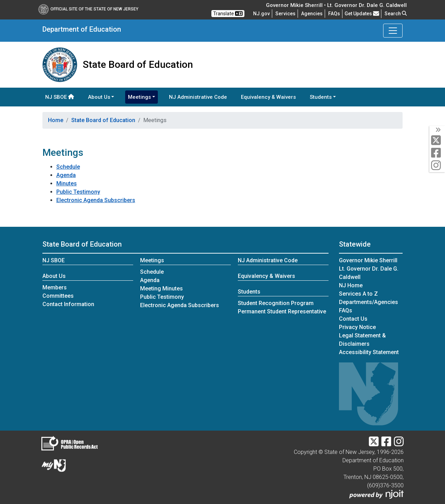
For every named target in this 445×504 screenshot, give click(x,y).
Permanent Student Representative (282, 311)
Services (285, 14)
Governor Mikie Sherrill (368, 260)
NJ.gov (261, 14)
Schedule (68, 167)
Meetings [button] (139, 97)
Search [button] (396, 14)
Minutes (67, 183)
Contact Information (68, 304)
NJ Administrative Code (198, 97)
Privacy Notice (357, 327)
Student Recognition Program (276, 303)
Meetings (152, 260)
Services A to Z (358, 294)
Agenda (66, 175)
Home (56, 120)
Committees (58, 296)
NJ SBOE (60, 97)
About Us (54, 276)
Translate (228, 14)
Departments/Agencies (369, 302)
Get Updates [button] (362, 14)
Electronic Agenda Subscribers (96, 200)
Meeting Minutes (161, 289)
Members (55, 287)
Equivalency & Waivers (268, 97)
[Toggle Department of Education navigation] (393, 31)
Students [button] (321, 97)
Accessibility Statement (369, 352)
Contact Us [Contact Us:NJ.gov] (353, 319)
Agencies (312, 14)
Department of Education (82, 29)
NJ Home (351, 285)
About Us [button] (99, 97)
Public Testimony (78, 192)
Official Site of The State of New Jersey (88, 9)
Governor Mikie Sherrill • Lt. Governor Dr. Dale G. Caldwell (336, 5)
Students (249, 292)
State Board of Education (103, 120)
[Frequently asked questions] (334, 14)
